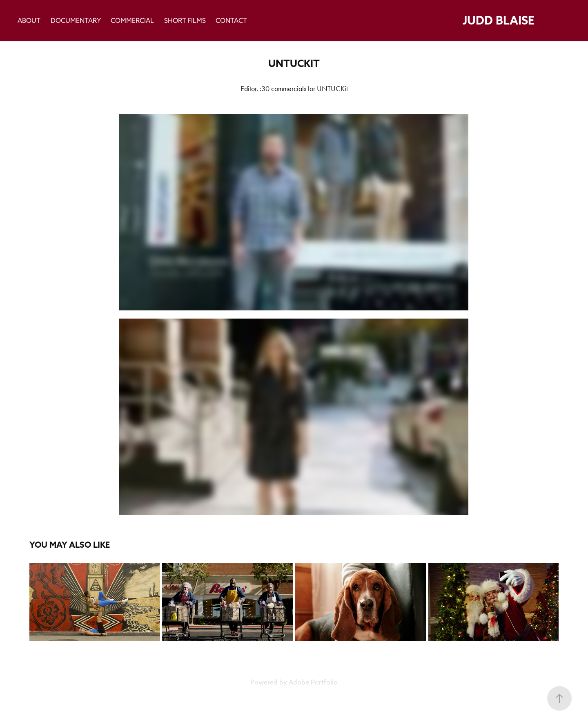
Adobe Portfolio (313, 682)
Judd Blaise (499, 20)
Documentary (76, 20)
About (29, 20)
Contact (231, 20)
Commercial (132, 20)
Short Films (185, 20)
